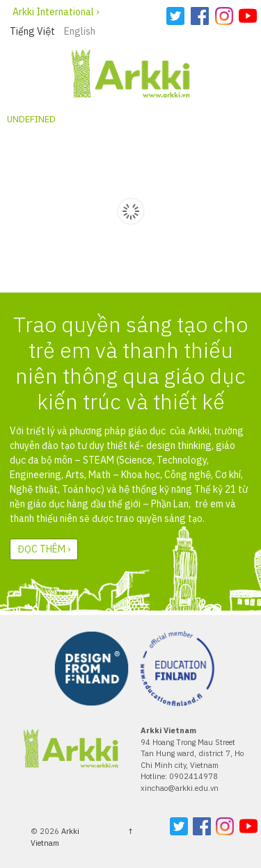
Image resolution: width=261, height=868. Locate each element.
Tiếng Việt (32, 31)
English (80, 31)
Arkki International (53, 12)
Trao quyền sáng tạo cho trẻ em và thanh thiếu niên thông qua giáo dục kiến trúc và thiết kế (130, 363)
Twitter (175, 16)
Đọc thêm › (44, 549)
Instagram (224, 16)
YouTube (248, 16)
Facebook (200, 16)
